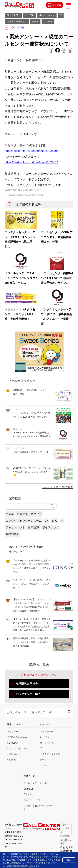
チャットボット (15, 527)
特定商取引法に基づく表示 (66, 840)
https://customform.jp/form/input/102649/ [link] (31, 151)
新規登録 (54, 5)
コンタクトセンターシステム (24, 521)
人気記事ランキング (22, 381)
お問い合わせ (14, 754)
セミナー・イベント (17, 748)
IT (61, 15)
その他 (20, 27)
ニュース (48, 22)
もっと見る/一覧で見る (59, 487)
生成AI (10, 514)
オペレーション (47, 15)
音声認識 (34, 527)
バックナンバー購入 (28, 694)
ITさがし (28, 794)
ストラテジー (14, 15)
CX (47, 521)
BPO (54, 521)
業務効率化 (13, 534)
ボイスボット (51, 527)
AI (62, 521)
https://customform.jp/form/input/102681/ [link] (31, 162)
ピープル (30, 15)
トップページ (14, 732)
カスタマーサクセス (17, 22)
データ (35, 22)
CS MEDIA (13, 743)
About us (12, 760)
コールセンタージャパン (36, 783)
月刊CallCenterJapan (18, 737)
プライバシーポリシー (65, 828)
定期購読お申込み (27, 683)
